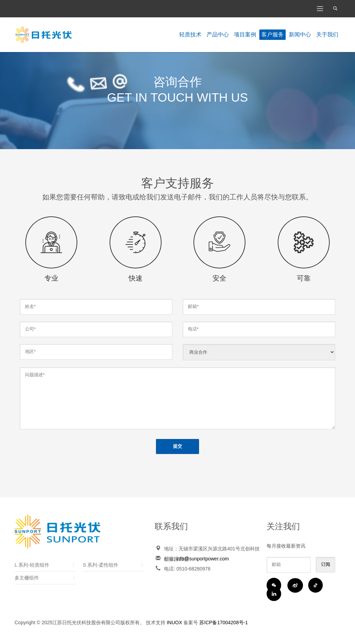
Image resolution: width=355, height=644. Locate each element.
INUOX (174, 622)
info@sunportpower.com (203, 559)
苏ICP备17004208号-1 (224, 622)
